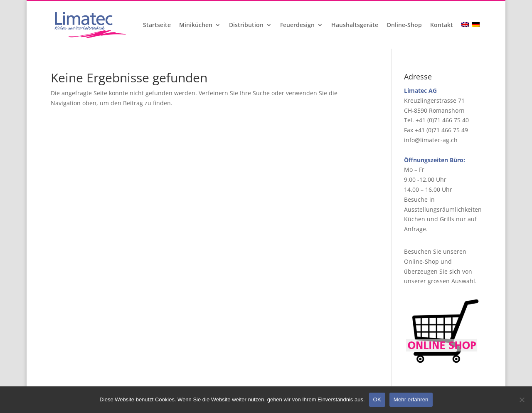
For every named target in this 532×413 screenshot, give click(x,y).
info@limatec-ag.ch (431, 140)
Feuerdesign (297, 25)
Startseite (157, 25)
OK (377, 399)
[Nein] (522, 400)
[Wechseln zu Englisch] (466, 35)
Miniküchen (196, 25)
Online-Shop (404, 25)
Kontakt (442, 25)
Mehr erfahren (411, 399)
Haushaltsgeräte (355, 25)
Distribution (246, 25)
